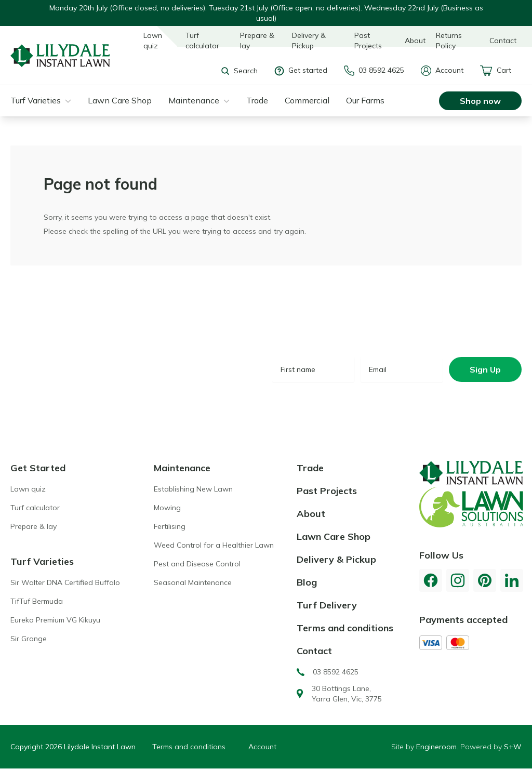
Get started (301, 70)
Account (442, 71)
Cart (496, 71)
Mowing (167, 508)
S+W (513, 747)
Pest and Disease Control (197, 564)
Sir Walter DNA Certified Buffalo (65, 582)
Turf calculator (202, 41)
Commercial (307, 100)
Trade (257, 100)
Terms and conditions (345, 628)
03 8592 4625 (374, 71)
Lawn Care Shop (120, 100)
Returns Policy (449, 41)
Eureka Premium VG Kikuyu (55, 620)
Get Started (38, 468)
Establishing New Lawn (193, 489)
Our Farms (365, 100)
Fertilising (170, 526)
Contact (503, 41)
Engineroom (436, 747)
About (415, 41)
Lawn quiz (153, 41)
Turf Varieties (36, 100)
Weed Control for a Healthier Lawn (214, 545)
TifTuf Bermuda (37, 601)
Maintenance (194, 100)
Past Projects (368, 41)
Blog (307, 582)
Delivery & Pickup (309, 41)
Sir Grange (29, 639)
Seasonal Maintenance (193, 582)
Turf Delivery (327, 605)
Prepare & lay (257, 41)
